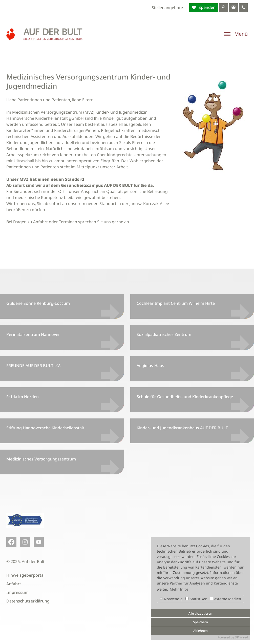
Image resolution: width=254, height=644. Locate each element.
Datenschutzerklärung (28, 601)
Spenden (207, 7)
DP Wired (241, 637)
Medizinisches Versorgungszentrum (41, 459)
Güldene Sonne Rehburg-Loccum (38, 303)
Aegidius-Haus (150, 366)
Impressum (17, 592)
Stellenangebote (167, 8)
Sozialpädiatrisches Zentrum (164, 334)
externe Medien (226, 599)
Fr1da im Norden (23, 397)
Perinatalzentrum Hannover (33, 334)
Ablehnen (200, 631)
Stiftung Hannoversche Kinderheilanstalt (45, 428)
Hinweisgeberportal (25, 575)
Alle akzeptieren (200, 613)
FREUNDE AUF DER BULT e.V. (34, 366)
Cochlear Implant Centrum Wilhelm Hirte (176, 303)
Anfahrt (14, 584)
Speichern (200, 622)
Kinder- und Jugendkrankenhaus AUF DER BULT (182, 428)
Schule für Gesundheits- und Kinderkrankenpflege (185, 397)
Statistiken (196, 599)
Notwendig (171, 599)
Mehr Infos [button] (179, 589)
